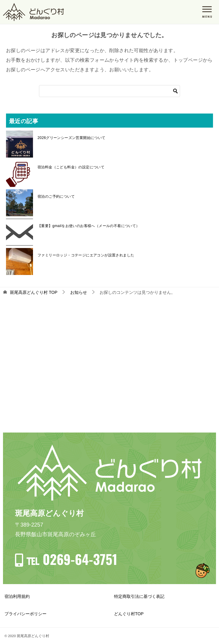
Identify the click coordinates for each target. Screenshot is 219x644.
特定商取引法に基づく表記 (139, 596)
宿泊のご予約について (56, 196)
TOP (34, 292)
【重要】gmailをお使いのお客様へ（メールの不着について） (89, 226)
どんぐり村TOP (129, 614)
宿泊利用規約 (17, 596)
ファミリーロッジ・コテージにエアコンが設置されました (86, 255)
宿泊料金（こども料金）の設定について (71, 167)
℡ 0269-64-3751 (72, 559)
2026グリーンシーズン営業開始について (72, 138)
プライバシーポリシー (25, 614)
